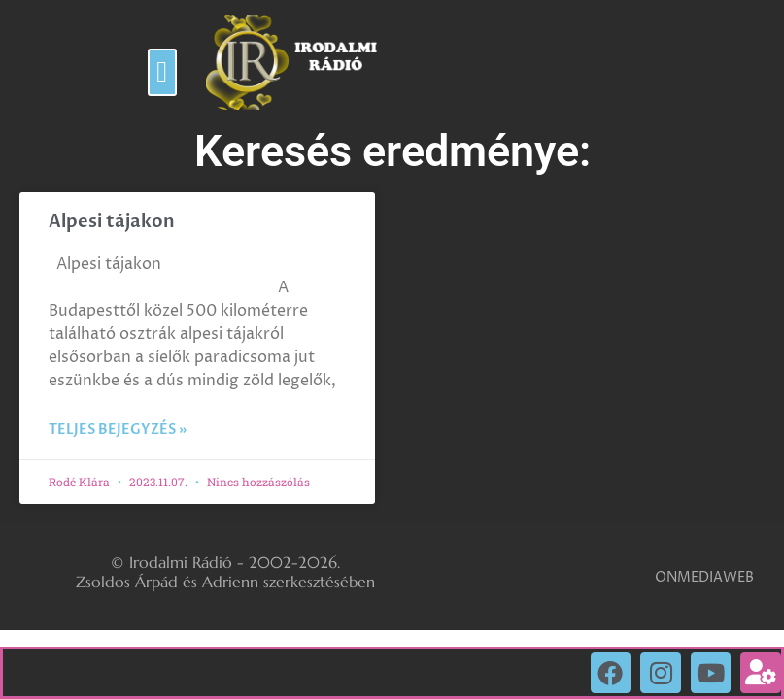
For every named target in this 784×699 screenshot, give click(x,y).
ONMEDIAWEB (704, 577)
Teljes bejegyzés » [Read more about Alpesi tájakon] (118, 430)
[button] (162, 72)
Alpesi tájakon (112, 222)
